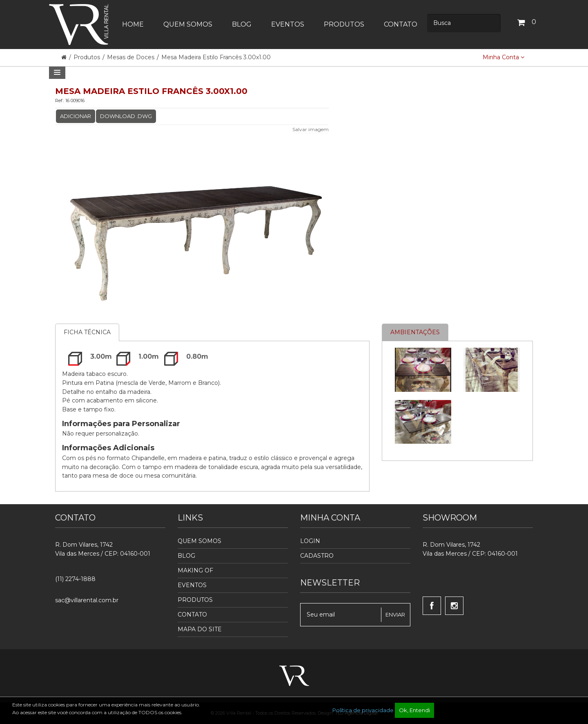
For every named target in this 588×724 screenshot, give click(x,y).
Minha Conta (503, 57)
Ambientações (415, 332)
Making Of (195, 570)
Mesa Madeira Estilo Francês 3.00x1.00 (216, 57)
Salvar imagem (311, 129)
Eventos (192, 585)
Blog (186, 556)
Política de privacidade (363, 710)
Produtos (88, 57)
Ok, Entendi (414, 710)
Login (310, 541)
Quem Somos (199, 541)
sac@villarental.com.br (87, 600)
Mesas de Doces (131, 57)
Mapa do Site (200, 629)
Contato (192, 615)
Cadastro (317, 556)
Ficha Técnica (87, 332)
